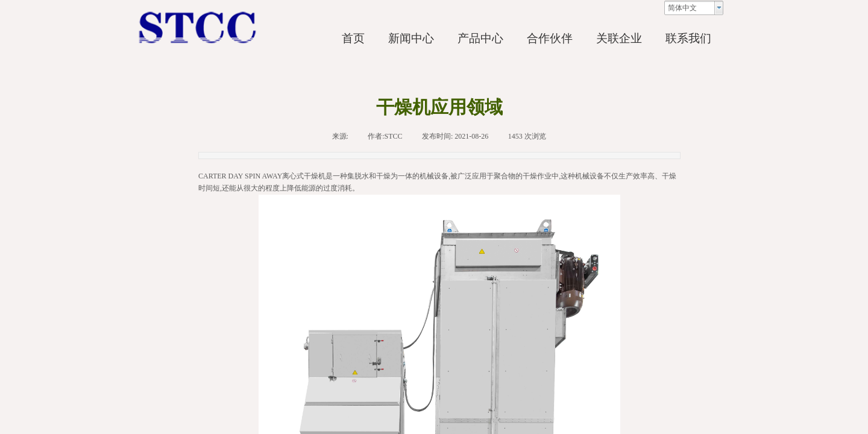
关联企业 (619, 38)
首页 (353, 38)
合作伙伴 (550, 38)
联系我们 (688, 38)
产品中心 (480, 38)
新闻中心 (411, 38)
